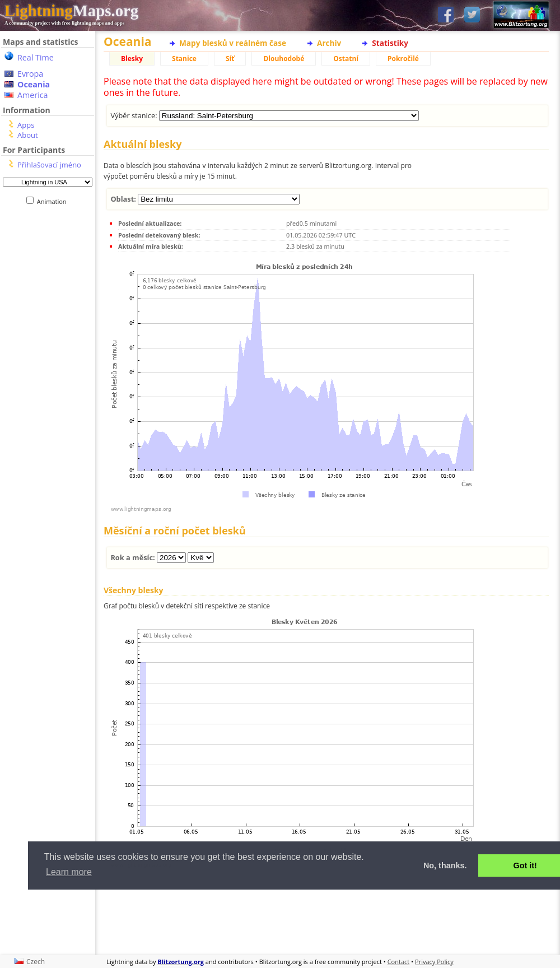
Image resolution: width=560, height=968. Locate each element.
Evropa (30, 74)
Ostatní (346, 59)
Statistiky (390, 43)
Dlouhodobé (284, 59)
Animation (54, 201)
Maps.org (71, 11)
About (28, 135)
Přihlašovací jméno (49, 165)
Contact (399, 962)
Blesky (132, 59)
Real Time (36, 57)
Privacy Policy (434, 962)
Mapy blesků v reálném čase (233, 43)
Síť (230, 59)
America (33, 95)
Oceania (34, 84)
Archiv (329, 43)
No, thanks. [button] (445, 865)
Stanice (184, 59)
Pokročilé (403, 59)
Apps (26, 125)
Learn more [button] (69, 872)
